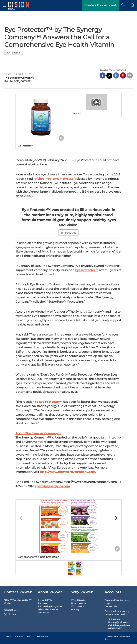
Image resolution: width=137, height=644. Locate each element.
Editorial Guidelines (48, 609)
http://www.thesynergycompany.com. (68, 472)
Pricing (75, 609)
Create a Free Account (117, 600)
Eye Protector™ (87, 270)
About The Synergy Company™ (38, 433)
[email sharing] (130, 76)
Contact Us (12, 610)
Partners (42, 603)
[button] (132, 5)
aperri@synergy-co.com (52, 486)
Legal (9, 636)
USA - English (14, 53)
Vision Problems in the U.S (54, 179)
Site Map (19, 636)
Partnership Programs (50, 606)
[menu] (5, 5)
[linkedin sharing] (116, 76)
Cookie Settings (41, 636)
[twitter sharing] (109, 76)
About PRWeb (45, 600)
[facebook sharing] (103, 76)
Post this (68, 233)
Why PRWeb (78, 600)
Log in (108, 603)
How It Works (78, 603)
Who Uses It (78, 606)
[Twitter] (6, 614)
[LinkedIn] (14, 614)
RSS (28, 636)
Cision (124, 636)
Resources (43, 612)
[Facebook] (10, 614)
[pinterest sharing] (123, 76)
